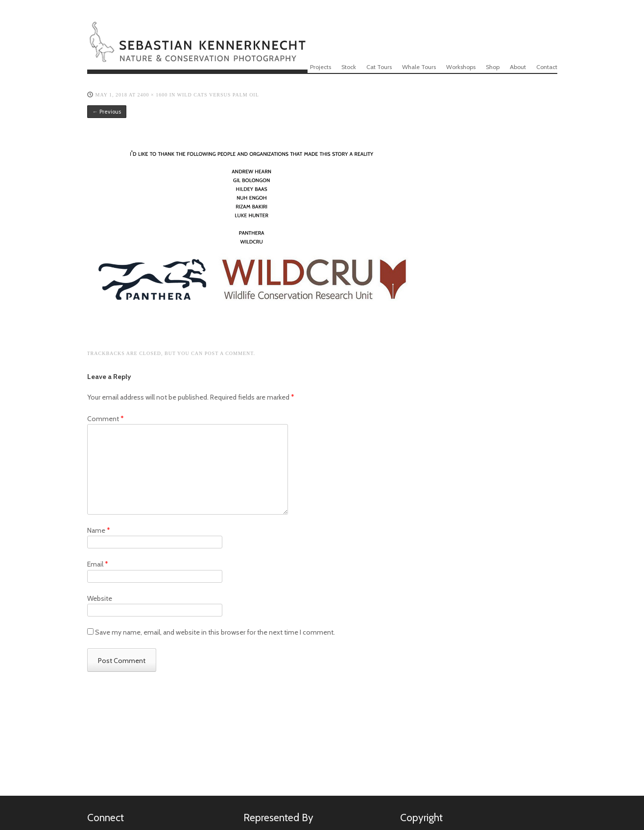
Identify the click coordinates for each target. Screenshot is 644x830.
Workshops (461, 67)
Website (100, 598)
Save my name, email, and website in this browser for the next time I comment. (215, 632)
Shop (493, 67)
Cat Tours (379, 67)
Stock (349, 67)
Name (99, 530)
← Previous (107, 112)
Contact (547, 67)
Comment (106, 419)
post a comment (229, 353)
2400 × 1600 (153, 95)
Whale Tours (419, 67)
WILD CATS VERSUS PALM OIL (218, 95)
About (518, 67)
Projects (321, 67)
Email (98, 564)
